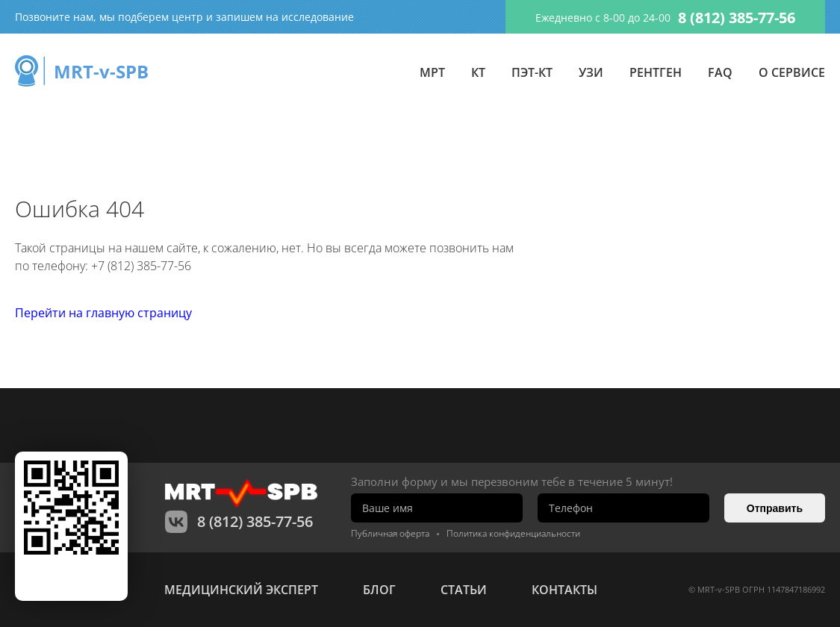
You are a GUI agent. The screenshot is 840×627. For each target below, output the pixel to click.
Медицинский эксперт (241, 590)
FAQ (720, 72)
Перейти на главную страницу (103, 313)
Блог (379, 590)
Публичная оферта (390, 533)
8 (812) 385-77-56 (737, 18)
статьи (464, 590)
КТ (478, 72)
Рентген (656, 72)
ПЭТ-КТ (532, 72)
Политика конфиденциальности (513, 533)
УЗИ (591, 72)
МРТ (432, 72)
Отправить (775, 508)
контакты (564, 590)
